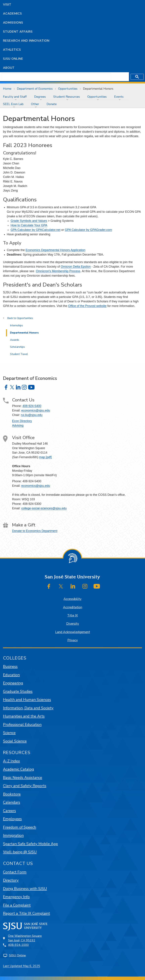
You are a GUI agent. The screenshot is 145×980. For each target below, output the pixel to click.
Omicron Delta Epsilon (76, 267)
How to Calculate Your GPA (29, 225)
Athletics (12, 50)
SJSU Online (13, 59)
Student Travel (19, 354)
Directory (11, 880)
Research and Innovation (26, 41)
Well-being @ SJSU (20, 852)
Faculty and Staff (15, 97)
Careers (9, 811)
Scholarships (17, 347)
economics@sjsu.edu (36, 410)
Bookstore (12, 794)
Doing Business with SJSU (25, 889)
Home (7, 89)
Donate (52, 104)
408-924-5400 (32, 406)
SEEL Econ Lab (13, 104)
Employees (12, 819)
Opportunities (68, 89)
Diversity (73, 624)
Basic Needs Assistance (23, 778)
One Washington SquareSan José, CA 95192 (25, 938)
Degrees (40, 97)
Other (35, 104)
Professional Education (22, 725)
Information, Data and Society (28, 708)
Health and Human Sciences (27, 700)
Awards (15, 340)
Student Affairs (18, 32)
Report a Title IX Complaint (26, 913)
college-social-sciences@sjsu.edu (44, 508)
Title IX (72, 616)
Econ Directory (22, 421)
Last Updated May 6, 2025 (22, 966)
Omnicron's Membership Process (58, 271)
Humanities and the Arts (24, 716)
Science (9, 733)
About (9, 68)
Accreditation (73, 607)
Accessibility (72, 599)
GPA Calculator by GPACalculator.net (35, 230)
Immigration (13, 835)
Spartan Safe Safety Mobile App (30, 844)
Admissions (13, 23)
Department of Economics (35, 89)
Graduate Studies (18, 691)
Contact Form (15, 872)
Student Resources (67, 97)
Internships (17, 325)
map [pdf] (45, 457)
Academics (12, 14)
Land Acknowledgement (73, 632)
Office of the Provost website (87, 306)
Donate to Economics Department (35, 531)
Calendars (12, 802)
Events (119, 97)
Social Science (15, 741)
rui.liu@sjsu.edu (32, 415)
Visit (7, 5)
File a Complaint (17, 905)
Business (10, 666)
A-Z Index (11, 761)
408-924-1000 (18, 945)
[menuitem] (16, 97)
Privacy (73, 640)
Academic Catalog (19, 769)
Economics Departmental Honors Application (55, 250)
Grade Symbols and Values (29, 221)
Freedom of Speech (20, 827)
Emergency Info (16, 897)
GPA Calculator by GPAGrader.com (88, 230)
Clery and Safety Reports (25, 786)
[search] (56, 77)
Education (11, 675)
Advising (18, 426)
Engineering (13, 683)
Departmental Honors (98, 89)
